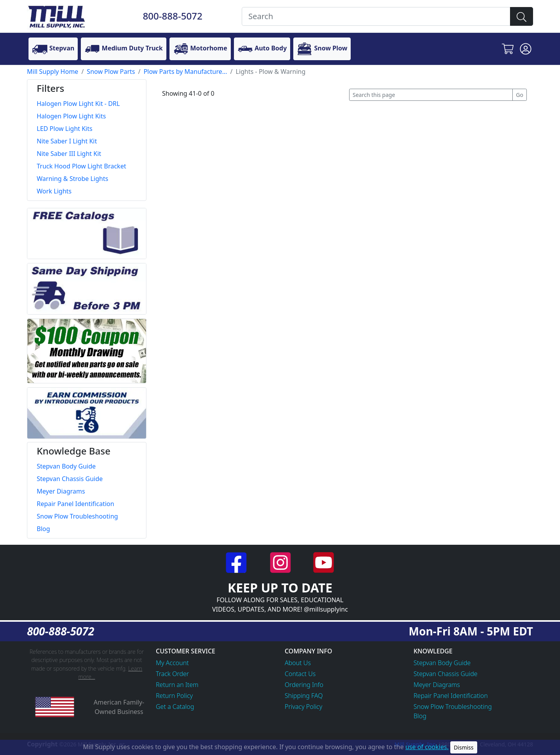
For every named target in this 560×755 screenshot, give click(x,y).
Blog (420, 716)
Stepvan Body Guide (442, 663)
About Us (298, 663)
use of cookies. (427, 747)
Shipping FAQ (304, 696)
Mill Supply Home (53, 72)
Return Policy (174, 696)
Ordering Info (304, 685)
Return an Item (177, 685)
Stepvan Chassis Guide (446, 674)
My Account (172, 663)
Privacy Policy (303, 707)
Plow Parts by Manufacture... (185, 72)
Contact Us (300, 674)
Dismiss (464, 747)
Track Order (172, 674)
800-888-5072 (173, 16)
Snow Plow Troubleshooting (453, 707)
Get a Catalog (175, 707)
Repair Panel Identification (451, 696)
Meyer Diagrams (437, 685)
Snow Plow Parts (111, 72)
